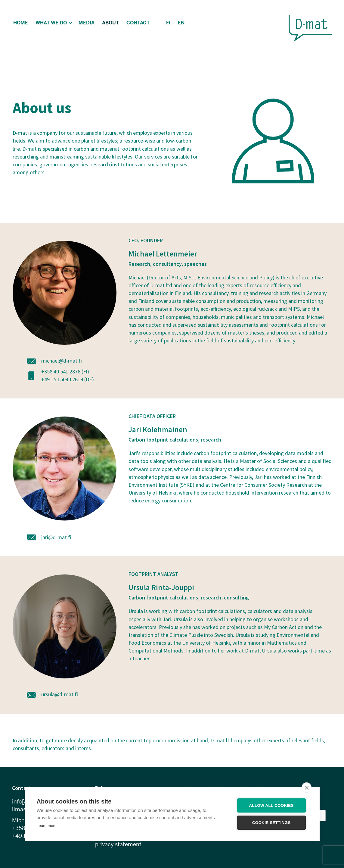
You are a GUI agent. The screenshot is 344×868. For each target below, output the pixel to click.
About (110, 23)
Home (21, 23)
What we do (51, 23)
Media (87, 23)
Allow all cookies (271, 805)
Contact (138, 23)
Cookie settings (272, 823)
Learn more (47, 826)
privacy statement (118, 844)
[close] (307, 788)
